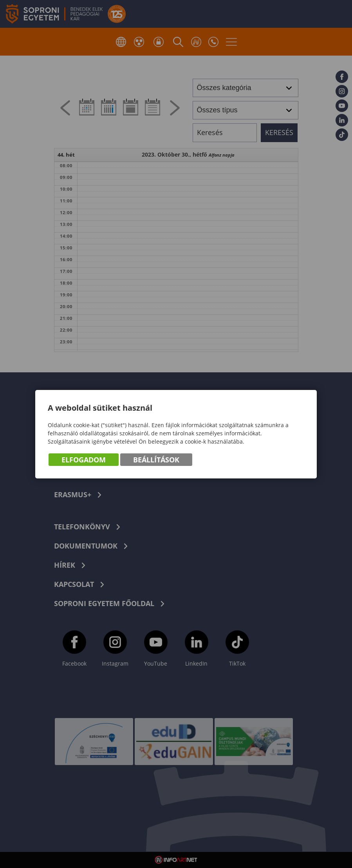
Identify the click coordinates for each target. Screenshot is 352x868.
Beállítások (156, 460)
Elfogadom (84, 460)
